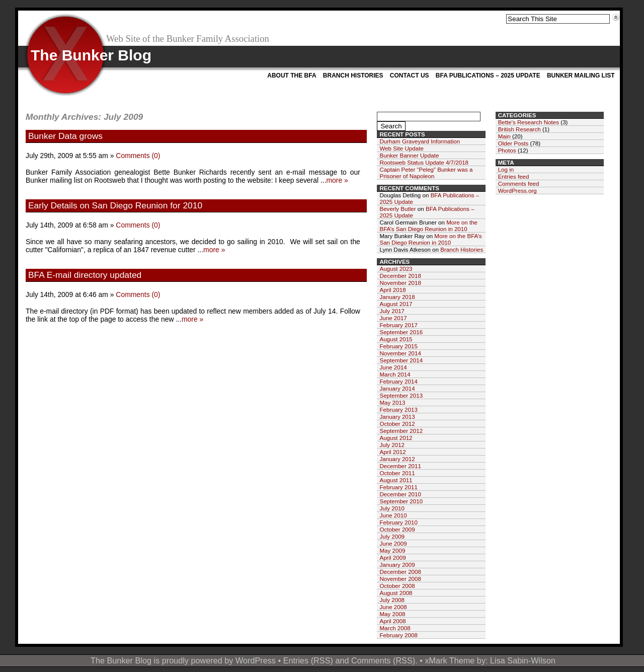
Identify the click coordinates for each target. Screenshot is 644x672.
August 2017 (396, 304)
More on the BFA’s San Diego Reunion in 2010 (428, 226)
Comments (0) (138, 156)
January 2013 (397, 417)
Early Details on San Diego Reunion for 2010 (115, 205)
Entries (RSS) (308, 660)
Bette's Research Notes (529, 122)
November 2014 (400, 353)
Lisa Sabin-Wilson (523, 660)
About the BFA (292, 76)
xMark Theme (450, 660)
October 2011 (397, 473)
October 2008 (397, 586)
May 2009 (392, 550)
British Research (519, 129)
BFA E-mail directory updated (85, 275)
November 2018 (400, 283)
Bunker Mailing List (581, 76)
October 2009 (397, 529)
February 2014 (398, 381)
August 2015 (396, 339)
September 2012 (401, 431)
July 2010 (392, 508)
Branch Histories (353, 76)
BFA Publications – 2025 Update (488, 76)
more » (337, 180)
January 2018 (397, 297)
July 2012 (392, 445)
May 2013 (392, 402)
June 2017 (393, 318)
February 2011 (398, 487)
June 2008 (393, 607)
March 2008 (395, 628)
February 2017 (398, 325)
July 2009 (392, 536)
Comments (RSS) (383, 660)
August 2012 (396, 438)
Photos (507, 150)
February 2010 (398, 522)
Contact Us (410, 76)
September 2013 (401, 395)
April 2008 (392, 621)
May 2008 (392, 614)
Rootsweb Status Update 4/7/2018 (424, 162)
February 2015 (398, 346)
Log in (506, 169)
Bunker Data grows (65, 136)
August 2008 (396, 593)
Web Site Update (401, 148)
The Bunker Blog (91, 55)
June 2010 (393, 515)
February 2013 (398, 409)
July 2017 (392, 311)
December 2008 (400, 572)
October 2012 (397, 424)
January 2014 (397, 388)
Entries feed (514, 176)
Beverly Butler (397, 209)
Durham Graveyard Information (420, 141)
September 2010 (401, 501)
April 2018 (392, 290)
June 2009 (393, 543)
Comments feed (519, 183)
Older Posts (513, 143)
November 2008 (400, 579)
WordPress (256, 660)
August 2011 (396, 480)
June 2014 (393, 367)
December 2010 (400, 494)
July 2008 (392, 600)
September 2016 (401, 332)
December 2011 (400, 466)
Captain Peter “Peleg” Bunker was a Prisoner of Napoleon (426, 173)
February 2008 (398, 635)
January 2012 (397, 459)
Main (504, 136)
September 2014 (401, 360)
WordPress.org (517, 191)
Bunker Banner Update (409, 155)
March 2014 (395, 374)
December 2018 (400, 276)
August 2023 (396, 269)
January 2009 (397, 565)
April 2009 (392, 557)
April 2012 (392, 452)
